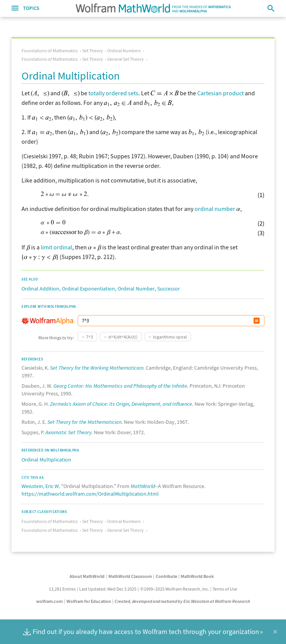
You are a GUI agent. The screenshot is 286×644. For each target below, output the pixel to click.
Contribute (166, 576)
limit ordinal (57, 247)
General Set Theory (126, 59)
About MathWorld (87, 576)
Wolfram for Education (89, 601)
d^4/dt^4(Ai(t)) (123, 337)
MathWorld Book (197, 576)
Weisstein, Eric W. (41, 486)
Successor (169, 289)
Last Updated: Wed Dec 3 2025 (108, 589)
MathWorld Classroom (130, 576)
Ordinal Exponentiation (88, 289)
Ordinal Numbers (124, 51)
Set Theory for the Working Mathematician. (97, 368)
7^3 (90, 337)
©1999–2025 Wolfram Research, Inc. (175, 589)
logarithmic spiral (170, 337)
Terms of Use (225, 589)
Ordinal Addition (40, 289)
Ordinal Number (136, 289)
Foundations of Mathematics (50, 51)
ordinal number (215, 209)
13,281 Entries (62, 589)
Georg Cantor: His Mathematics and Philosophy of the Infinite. (121, 386)
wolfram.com (49, 601)
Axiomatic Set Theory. (69, 432)
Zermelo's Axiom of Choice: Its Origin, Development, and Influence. (122, 404)
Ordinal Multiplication (46, 460)
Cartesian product (220, 93)
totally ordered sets (113, 93)
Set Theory (93, 51)
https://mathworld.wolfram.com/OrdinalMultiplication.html (90, 494)
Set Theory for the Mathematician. (85, 422)
